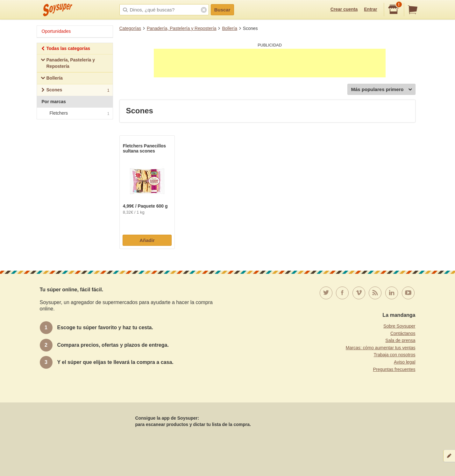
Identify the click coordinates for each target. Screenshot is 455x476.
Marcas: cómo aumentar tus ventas (381, 348)
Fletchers (75, 113)
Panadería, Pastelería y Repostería (182, 28)
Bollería (229, 28)
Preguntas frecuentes (394, 369)
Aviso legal (405, 362)
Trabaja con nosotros (395, 355)
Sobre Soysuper (399, 326)
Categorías (130, 28)
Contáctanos (403, 333)
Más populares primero (381, 90)
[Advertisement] (270, 63)
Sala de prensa (400, 340)
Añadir (147, 240)
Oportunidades (56, 31)
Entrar (370, 9)
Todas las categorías (65, 49)
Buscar (222, 10)
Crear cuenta (344, 9)
